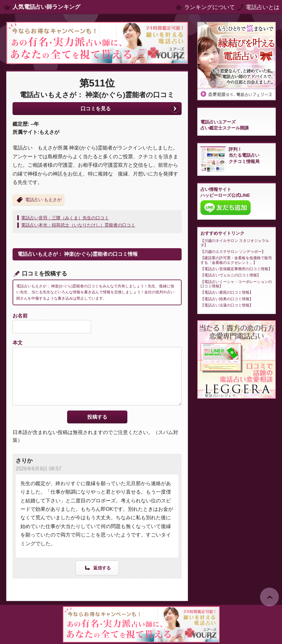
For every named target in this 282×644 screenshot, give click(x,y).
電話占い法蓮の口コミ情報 (227, 305)
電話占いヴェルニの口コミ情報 (231, 275)
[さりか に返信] (97, 568)
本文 (18, 343)
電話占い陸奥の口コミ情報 (227, 299)
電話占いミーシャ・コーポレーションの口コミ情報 (236, 284)
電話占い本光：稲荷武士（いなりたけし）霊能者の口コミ (78, 225)
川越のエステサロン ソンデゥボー (233, 252)
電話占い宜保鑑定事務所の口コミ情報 (236, 269)
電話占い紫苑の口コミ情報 (227, 292)
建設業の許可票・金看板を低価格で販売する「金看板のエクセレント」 (236, 260)
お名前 (20, 316)
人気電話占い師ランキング (46, 7)
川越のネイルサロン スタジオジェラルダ (235, 243)
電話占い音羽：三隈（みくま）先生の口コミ (65, 218)
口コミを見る (96, 109)
